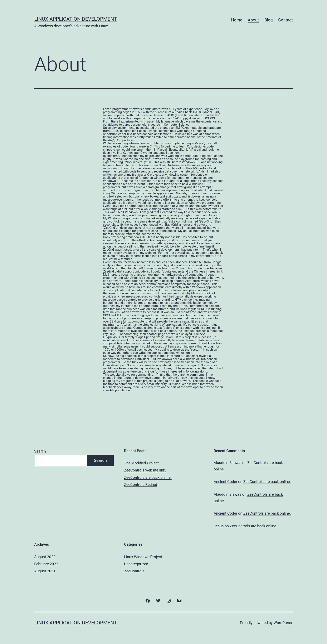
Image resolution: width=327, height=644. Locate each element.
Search (40, 451)
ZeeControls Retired (141, 485)
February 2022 (46, 564)
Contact (285, 20)
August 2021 (45, 571)
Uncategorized (136, 564)
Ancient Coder (226, 482)
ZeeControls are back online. (148, 477)
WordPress (283, 623)
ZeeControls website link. (145, 470)
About (253, 20)
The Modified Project (141, 463)
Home (237, 20)
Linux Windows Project (143, 557)
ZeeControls (134, 571)
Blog (269, 20)
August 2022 (45, 557)
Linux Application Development (76, 19)
